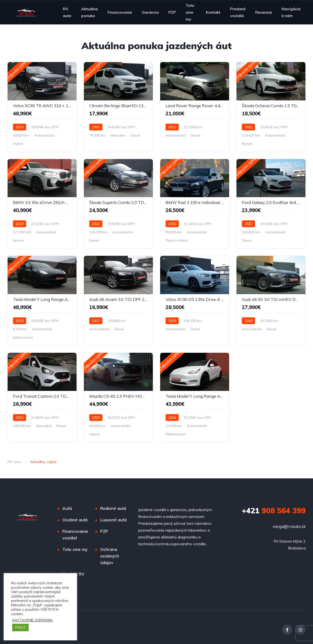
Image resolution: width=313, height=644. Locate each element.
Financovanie (120, 12)
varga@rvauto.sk (289, 526)
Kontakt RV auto (73, 577)
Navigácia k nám (291, 12)
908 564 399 (274, 511)
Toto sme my (190, 12)
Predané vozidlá (238, 12)
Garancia (150, 12)
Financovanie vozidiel (75, 535)
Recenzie (264, 12)
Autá (67, 508)
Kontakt (213, 12)
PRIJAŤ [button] (20, 627)
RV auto (67, 12)
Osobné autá (75, 520)
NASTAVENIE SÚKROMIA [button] (33, 620)
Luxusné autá (113, 520)
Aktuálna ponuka (89, 12)
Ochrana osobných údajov (110, 556)
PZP (172, 12)
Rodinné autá (113, 508)
